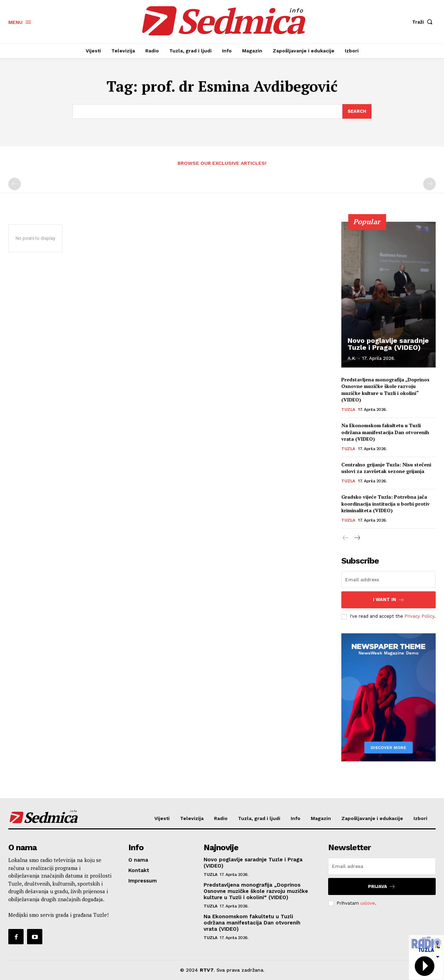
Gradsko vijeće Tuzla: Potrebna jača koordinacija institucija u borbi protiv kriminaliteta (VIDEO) (386, 504)
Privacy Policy (419, 616)
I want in (389, 600)
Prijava (382, 886)
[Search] (357, 111)
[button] (424, 22)
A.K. (352, 358)
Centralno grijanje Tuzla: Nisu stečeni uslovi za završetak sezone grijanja (386, 468)
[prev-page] (15, 184)
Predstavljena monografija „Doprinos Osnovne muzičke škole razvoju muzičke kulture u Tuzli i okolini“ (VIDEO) (385, 390)
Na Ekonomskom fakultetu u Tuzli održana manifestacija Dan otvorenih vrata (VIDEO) (385, 432)
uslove (368, 903)
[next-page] (357, 538)
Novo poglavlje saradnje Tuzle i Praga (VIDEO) (388, 344)
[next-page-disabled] (429, 184)
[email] (388, 580)
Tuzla (348, 409)
